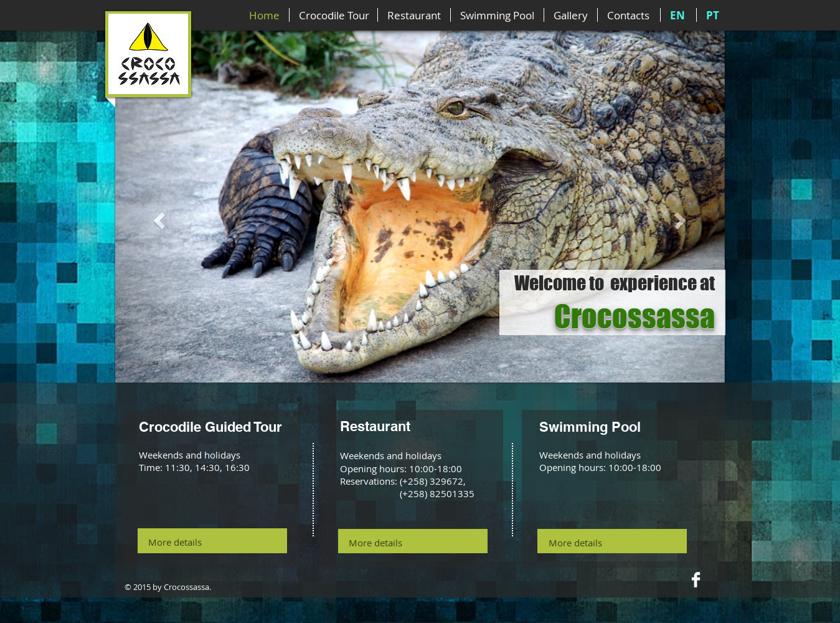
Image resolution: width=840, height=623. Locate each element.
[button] (161, 220)
